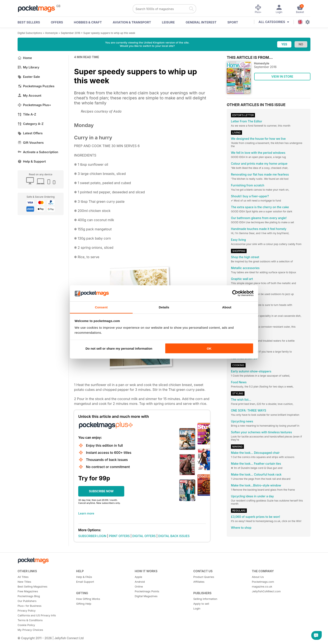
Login (197, 608)
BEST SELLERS (29, 22)
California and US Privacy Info (37, 615)
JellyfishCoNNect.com (266, 591)
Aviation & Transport (132, 22)
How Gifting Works (88, 599)
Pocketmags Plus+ (34, 105)
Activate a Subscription (38, 152)
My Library (28, 67)
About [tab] (227, 307)
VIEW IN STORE (282, 76)
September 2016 (71, 33)
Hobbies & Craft (88, 22)
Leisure (168, 22)
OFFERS (57, 22)
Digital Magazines (146, 596)
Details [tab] (164, 307)
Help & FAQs (84, 577)
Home (25, 58)
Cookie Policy (26, 625)
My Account (29, 96)
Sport (233, 22)
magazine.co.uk (262, 586)
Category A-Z (31, 124)
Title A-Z (27, 114)
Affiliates (199, 582)
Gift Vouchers (31, 143)
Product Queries (204, 577)
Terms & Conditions (30, 620)
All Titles (23, 577)
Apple (138, 577)
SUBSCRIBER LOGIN (92, 536)
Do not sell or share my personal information (119, 348)
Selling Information (205, 599)
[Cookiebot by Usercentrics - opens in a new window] (235, 293)
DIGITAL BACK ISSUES (174, 536)
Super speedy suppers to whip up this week (109, 33)
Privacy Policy (27, 611)
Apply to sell (201, 604)
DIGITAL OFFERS (144, 536)
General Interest (201, 22)
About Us (258, 577)
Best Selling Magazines (32, 586)
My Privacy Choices (30, 630)
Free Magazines (28, 591)
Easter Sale (29, 77)
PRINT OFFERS (119, 536)
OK (209, 348)
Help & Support (32, 161)
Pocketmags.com (263, 582)
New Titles (24, 582)
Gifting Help (84, 604)
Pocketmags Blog (29, 596)
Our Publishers (27, 601)
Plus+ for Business (29, 606)
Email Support (85, 582)
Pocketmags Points (147, 591)
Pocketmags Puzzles (36, 86)
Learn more (86, 513)
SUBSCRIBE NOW (101, 491)
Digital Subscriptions (30, 33)
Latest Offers (30, 133)
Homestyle (51, 33)
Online (139, 586)
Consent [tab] (101, 307)
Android (140, 582)
